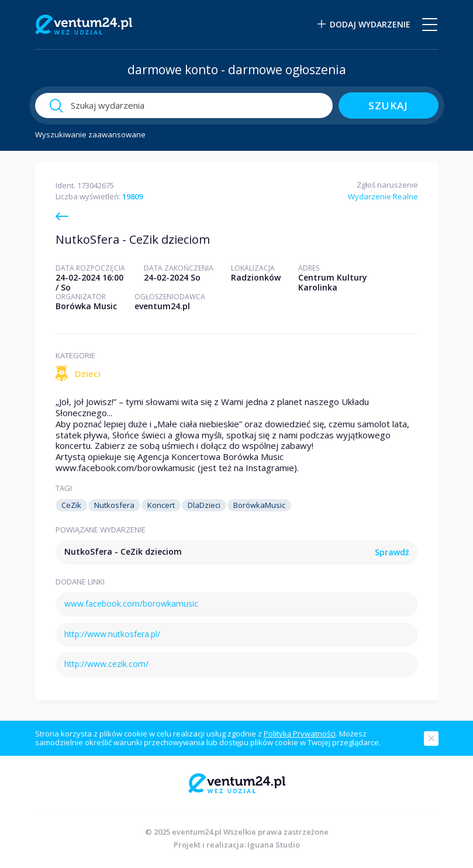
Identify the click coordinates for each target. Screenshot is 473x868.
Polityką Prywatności (300, 734)
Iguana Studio (274, 845)
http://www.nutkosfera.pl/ (112, 634)
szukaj (388, 106)
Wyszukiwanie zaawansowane (90, 135)
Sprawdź (392, 553)
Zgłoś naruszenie (387, 185)
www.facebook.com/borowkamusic (131, 604)
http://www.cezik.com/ (106, 664)
